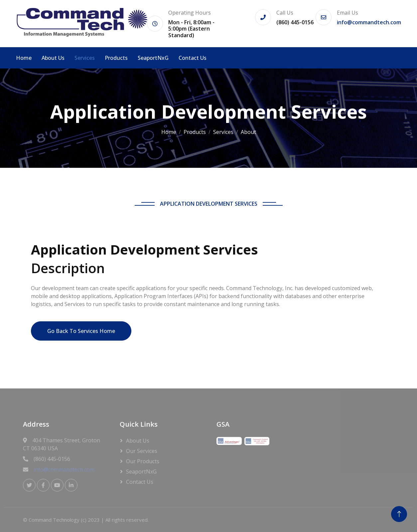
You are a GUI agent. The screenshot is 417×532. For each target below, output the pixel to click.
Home (24, 58)
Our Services (142, 451)
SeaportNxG (153, 58)
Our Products (143, 461)
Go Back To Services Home (81, 331)
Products (116, 58)
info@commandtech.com (369, 22)
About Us (53, 58)
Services (85, 58)
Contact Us (193, 58)
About (248, 132)
